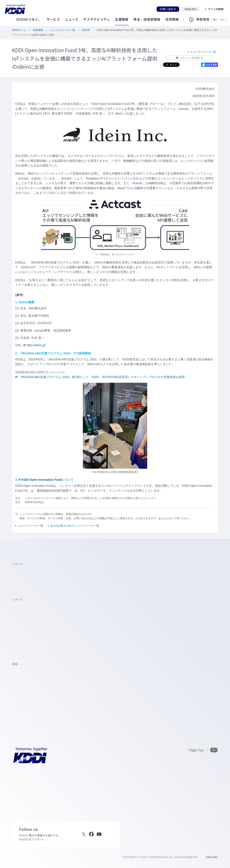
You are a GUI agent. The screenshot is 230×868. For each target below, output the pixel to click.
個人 (216, 20)
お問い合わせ (168, 9)
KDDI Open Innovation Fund (40, 480)
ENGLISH (191, 9)
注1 (134, 178)
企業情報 (38, 30)
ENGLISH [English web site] (212, 857)
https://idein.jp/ (35, 345)
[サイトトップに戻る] (15, 9)
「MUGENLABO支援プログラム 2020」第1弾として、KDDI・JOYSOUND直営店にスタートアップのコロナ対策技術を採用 (100, 377)
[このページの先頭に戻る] (203, 750)
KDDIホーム (19, 30)
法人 (223, 20)
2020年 (86, 30)
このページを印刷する (190, 58)
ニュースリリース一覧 (62, 30)
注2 (61, 193)
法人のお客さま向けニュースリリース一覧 (75, 526)
